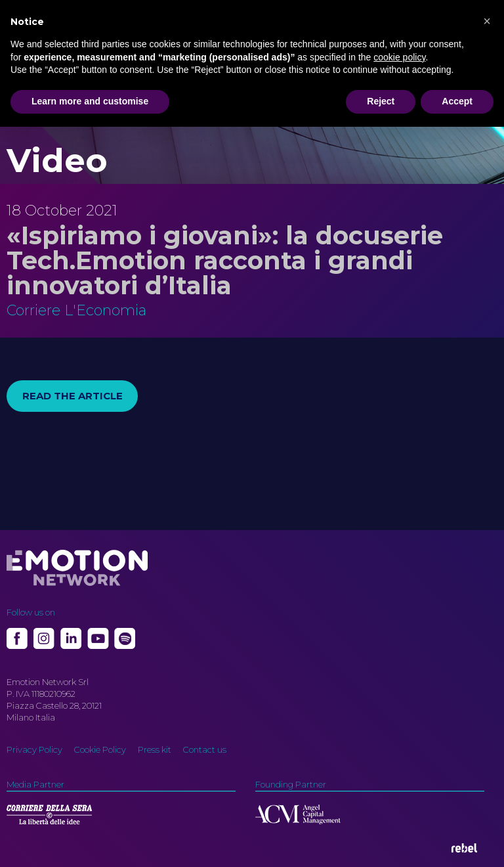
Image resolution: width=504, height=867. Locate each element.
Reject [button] (381, 101)
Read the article (73, 396)
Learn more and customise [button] (90, 101)
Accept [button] (457, 101)
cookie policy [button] (399, 57)
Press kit (155, 749)
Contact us (205, 749)
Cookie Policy (100, 749)
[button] (487, 21)
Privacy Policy (34, 749)
